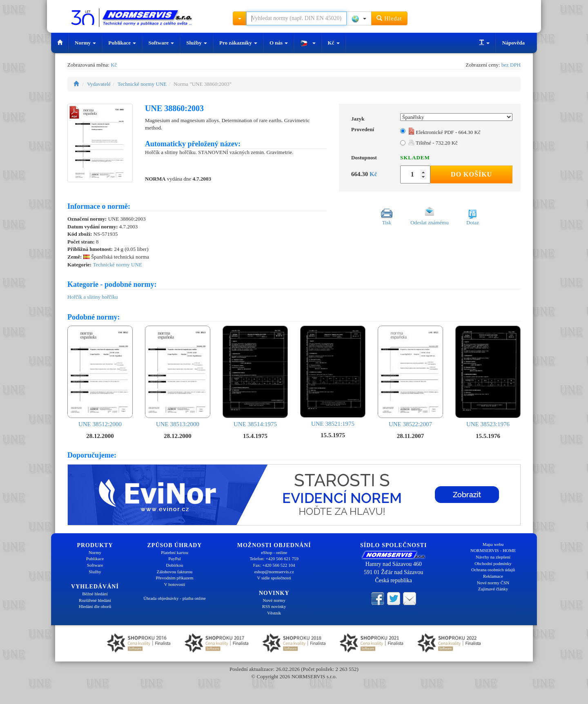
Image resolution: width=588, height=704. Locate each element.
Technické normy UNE (142, 84)
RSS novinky (274, 606)
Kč (334, 43)
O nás (279, 43)
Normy (85, 43)
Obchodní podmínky (493, 563)
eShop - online (274, 552)
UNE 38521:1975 (333, 376)
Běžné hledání (95, 594)
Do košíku (471, 174)
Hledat (389, 18)
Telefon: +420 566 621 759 (274, 559)
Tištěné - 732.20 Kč (433, 143)
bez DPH (511, 65)
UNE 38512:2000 (100, 377)
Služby (197, 43)
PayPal (175, 559)
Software (161, 43)
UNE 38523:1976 (488, 377)
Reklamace (493, 576)
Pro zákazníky (238, 43)
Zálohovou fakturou (175, 572)
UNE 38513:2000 (178, 377)
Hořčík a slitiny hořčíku (93, 297)
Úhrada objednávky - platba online (175, 598)
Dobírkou (174, 565)
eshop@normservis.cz (274, 572)
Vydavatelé (99, 84)
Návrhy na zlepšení (493, 557)
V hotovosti (175, 584)
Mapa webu (493, 544)
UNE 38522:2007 (410, 377)
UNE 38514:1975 (255, 377)
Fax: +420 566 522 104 (274, 565)
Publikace (122, 43)
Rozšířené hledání (95, 600)
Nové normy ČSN (493, 583)
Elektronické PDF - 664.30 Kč (444, 132)
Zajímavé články (493, 589)
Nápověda (513, 43)
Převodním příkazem (175, 578)
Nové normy (274, 600)
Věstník (274, 613)
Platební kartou (175, 552)
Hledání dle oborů (95, 606)
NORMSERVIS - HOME (493, 550)
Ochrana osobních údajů (493, 570)
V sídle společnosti (274, 578)
